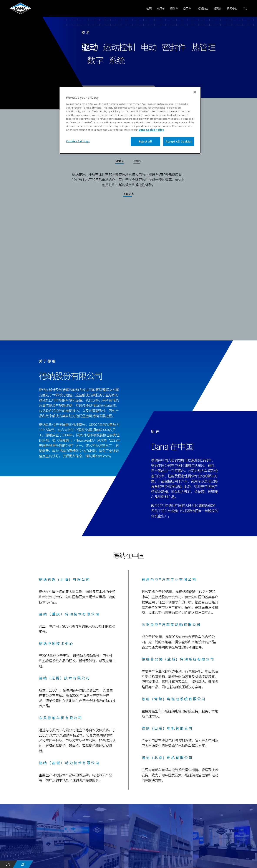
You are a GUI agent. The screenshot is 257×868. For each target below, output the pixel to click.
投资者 (218, 8)
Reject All (146, 141)
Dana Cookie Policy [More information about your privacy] (151, 130)
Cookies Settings (78, 141)
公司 (149, 8)
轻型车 (174, 8)
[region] (130, 120)
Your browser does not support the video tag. (128, 277)
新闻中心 (232, 8)
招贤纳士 (203, 8)
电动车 (161, 8)
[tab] (119, 162)
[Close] (195, 92)
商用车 (187, 8)
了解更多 (128, 194)
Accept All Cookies (179, 141)
